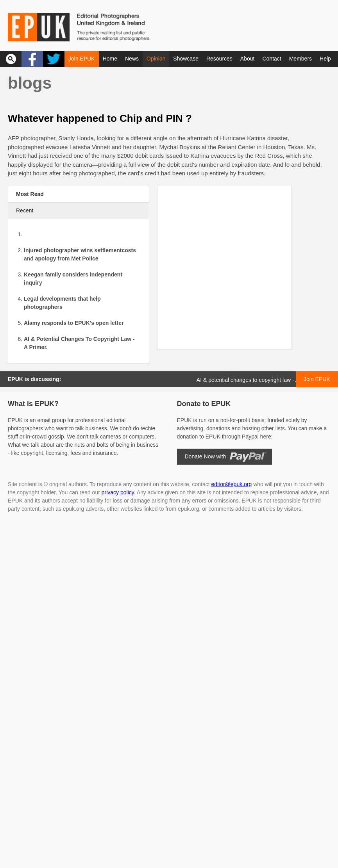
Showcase (186, 59)
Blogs (30, 83)
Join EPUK (82, 59)
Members (300, 59)
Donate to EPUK (204, 404)
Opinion (156, 59)
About (248, 59)
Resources (219, 59)
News (132, 59)
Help (325, 59)
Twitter (54, 59)
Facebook (32, 59)
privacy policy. (119, 492)
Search (11, 59)
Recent (25, 210)
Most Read (30, 194)
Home (110, 59)
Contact (272, 59)
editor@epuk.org (232, 484)
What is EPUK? (33, 404)
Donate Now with (206, 456)
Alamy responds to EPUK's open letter (74, 323)
